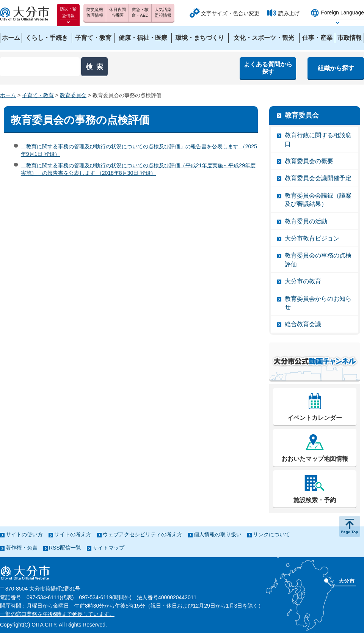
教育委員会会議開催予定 (318, 178)
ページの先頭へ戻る (350, 526)
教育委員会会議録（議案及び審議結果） (318, 200)
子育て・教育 (38, 95)
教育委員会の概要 (309, 161)
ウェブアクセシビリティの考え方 (143, 534)
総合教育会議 (303, 324)
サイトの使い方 (24, 534)
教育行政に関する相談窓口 (318, 139)
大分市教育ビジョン (312, 238)
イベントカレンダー (315, 418)
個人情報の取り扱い (218, 534)
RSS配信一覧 (65, 548)
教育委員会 (73, 95)
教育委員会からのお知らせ (318, 303)
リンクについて (271, 534)
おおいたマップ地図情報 (315, 459)
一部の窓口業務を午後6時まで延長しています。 (57, 614)
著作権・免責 (22, 548)
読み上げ (289, 13)
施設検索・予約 (315, 500)
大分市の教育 (303, 281)
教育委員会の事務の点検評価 (318, 260)
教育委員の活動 (306, 221)
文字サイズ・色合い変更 (230, 13)
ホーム (8, 95)
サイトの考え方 (73, 534)
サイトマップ (108, 548)
